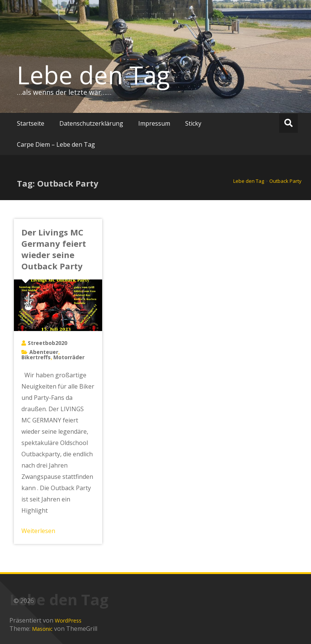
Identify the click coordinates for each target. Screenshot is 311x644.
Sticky (193, 123)
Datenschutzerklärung (91, 123)
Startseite (31, 123)
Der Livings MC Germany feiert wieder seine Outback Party (54, 249)
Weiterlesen (38, 531)
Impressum (154, 123)
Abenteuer (44, 352)
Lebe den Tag (93, 75)
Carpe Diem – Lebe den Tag (56, 144)
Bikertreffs (36, 357)
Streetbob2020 (48, 343)
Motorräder (69, 357)
